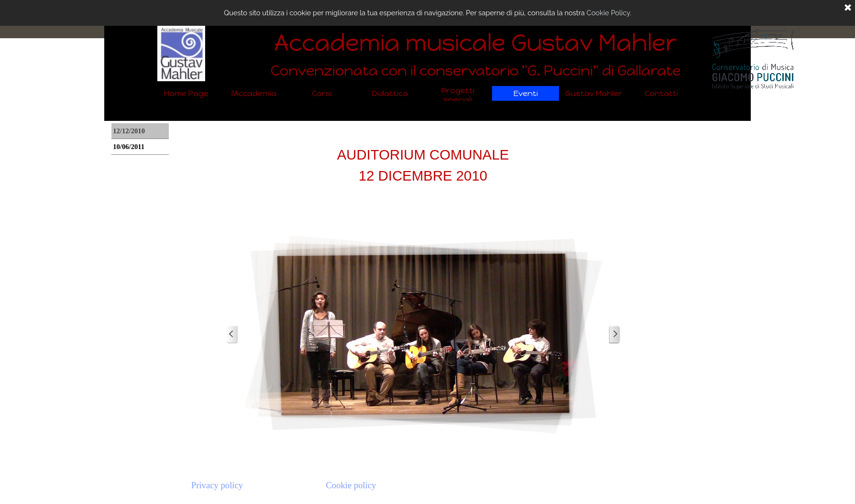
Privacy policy (217, 485)
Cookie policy (351, 485)
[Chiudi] (848, 8)
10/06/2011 (129, 147)
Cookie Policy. (609, 13)
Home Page (186, 93)
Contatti (661, 93)
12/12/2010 (129, 131)
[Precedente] (232, 335)
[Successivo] (614, 335)
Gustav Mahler (594, 93)
